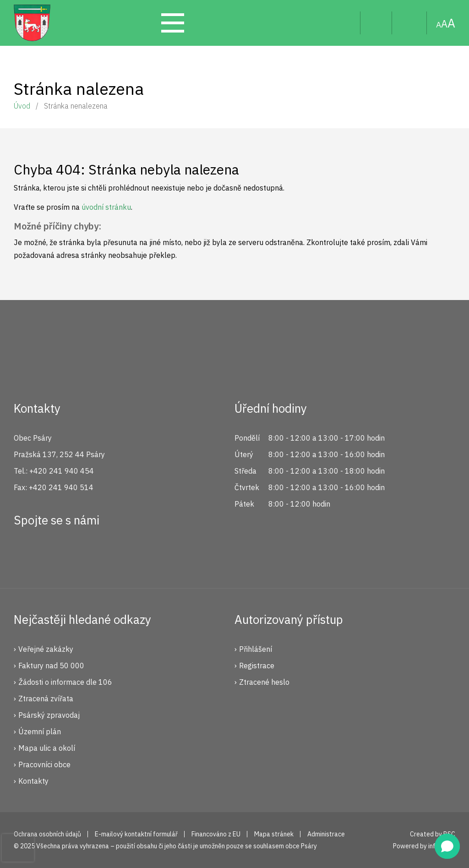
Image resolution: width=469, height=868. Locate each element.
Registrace (257, 666)
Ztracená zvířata (46, 699)
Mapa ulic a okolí (47, 748)
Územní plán (40, 732)
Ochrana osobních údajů (47, 834)
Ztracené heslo (264, 682)
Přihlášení (256, 649)
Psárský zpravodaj (49, 715)
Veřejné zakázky (46, 649)
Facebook (26, 553)
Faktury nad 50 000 (51, 666)
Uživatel (376, 23)
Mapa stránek (409, 23)
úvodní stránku (106, 207)
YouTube (87, 553)
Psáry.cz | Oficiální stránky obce (32, 23)
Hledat (346, 23)
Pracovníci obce (44, 764)
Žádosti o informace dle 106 (65, 682)
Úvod (22, 106)
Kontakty (33, 781)
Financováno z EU (216, 834)
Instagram (56, 553)
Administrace (326, 834)
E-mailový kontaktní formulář (136, 834)
